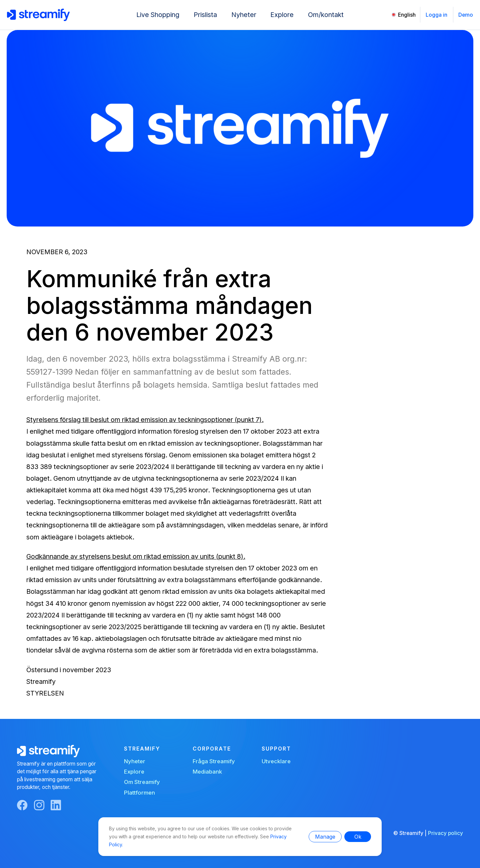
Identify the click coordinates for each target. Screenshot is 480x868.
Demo (466, 15)
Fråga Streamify (214, 761)
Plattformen (139, 793)
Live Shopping (158, 15)
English (407, 15)
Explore (282, 15)
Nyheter (244, 15)
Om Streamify (142, 782)
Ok (358, 837)
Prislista (205, 15)
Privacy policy (445, 833)
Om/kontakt (326, 15)
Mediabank (207, 772)
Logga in (436, 15)
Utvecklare (276, 761)
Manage (325, 837)
